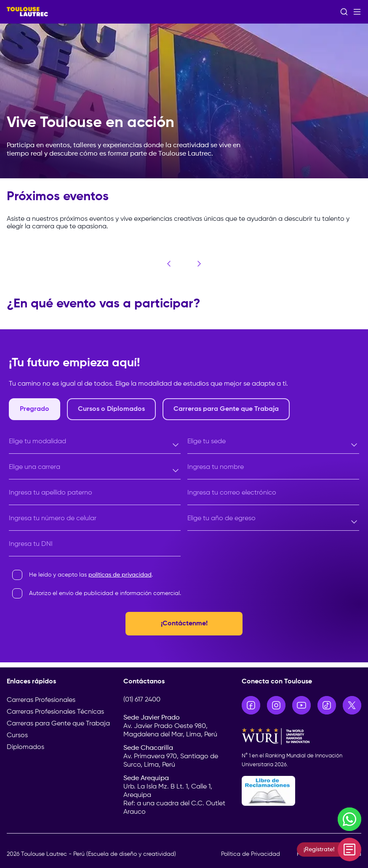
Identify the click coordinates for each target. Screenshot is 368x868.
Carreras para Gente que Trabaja (58, 724)
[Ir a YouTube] (301, 705)
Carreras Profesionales (41, 700)
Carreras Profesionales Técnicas (55, 712)
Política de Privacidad (251, 854)
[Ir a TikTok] (327, 705)
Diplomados (25, 747)
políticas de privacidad (120, 575)
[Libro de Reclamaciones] (301, 791)
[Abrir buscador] (344, 12)
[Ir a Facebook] (251, 705)
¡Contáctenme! (184, 624)
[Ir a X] (352, 705)
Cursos (17, 736)
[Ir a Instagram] (276, 705)
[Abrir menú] (357, 12)
